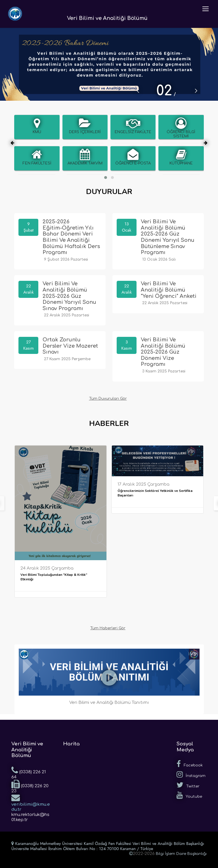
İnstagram (191, 774)
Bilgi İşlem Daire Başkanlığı (181, 854)
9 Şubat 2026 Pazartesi (65, 259)
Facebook (190, 764)
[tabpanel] (109, 64)
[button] (106, 178)
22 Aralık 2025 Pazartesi (66, 315)
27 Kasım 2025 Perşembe (67, 359)
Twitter (188, 785)
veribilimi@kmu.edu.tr (31, 803)
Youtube (189, 795)
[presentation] (12, 143)
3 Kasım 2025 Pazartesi (163, 371)
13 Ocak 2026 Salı (158, 259)
